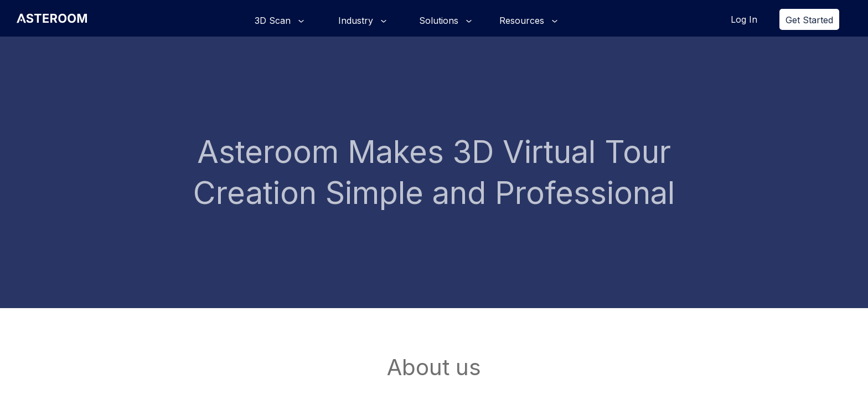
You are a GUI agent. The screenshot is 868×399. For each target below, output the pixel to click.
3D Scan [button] (274, 21)
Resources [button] (523, 21)
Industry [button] (357, 21)
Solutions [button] (440, 21)
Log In (744, 19)
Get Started (809, 20)
